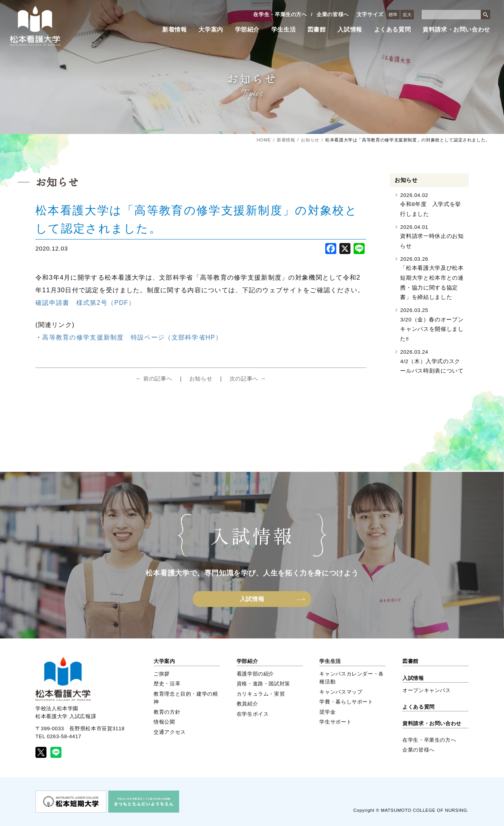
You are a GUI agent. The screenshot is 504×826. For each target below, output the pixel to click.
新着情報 (175, 30)
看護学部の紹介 (255, 674)
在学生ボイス (253, 714)
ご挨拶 (162, 674)
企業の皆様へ (333, 14)
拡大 (407, 15)
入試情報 (350, 30)
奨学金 (327, 712)
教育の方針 (167, 712)
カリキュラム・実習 (261, 694)
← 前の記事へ (154, 379)
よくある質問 (393, 30)
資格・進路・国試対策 (263, 684)
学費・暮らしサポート (346, 702)
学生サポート (335, 722)
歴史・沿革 (167, 684)
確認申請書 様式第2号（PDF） (85, 303)
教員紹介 (247, 704)
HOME (264, 140)
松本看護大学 (35, 26)
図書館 (317, 30)
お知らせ (310, 140)
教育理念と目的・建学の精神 (186, 698)
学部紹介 (247, 30)
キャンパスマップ (341, 692)
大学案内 (211, 30)
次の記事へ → (248, 379)
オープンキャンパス (427, 690)
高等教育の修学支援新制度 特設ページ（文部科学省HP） (132, 337)
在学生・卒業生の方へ (280, 14)
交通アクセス (170, 732)
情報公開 (164, 722)
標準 (393, 15)
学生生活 (284, 30)
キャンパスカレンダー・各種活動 (352, 678)
